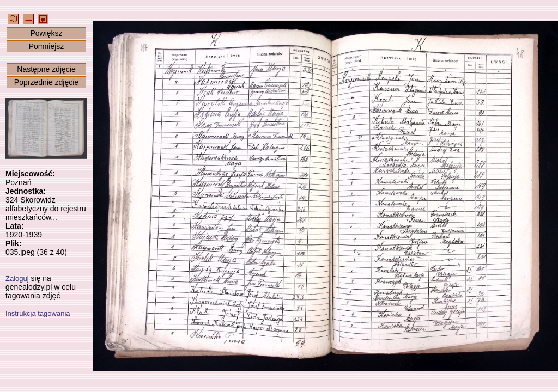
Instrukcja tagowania (38, 313)
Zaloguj (17, 278)
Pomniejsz (47, 46)
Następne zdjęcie (46, 69)
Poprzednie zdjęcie (46, 82)
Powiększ (46, 33)
